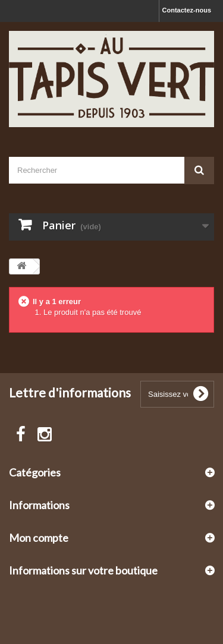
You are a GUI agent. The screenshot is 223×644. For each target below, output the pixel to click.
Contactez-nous (187, 10)
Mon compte (39, 538)
